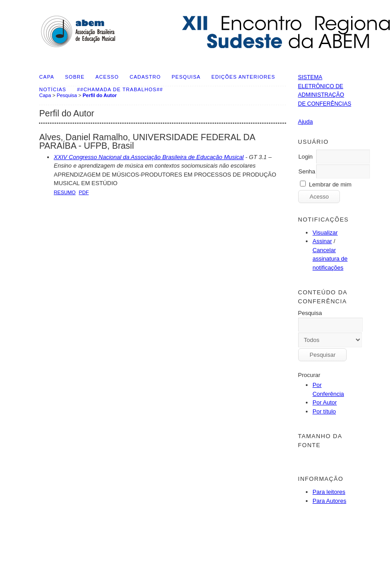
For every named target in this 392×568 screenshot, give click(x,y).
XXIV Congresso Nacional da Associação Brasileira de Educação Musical (149, 157)
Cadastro (145, 77)
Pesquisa (186, 77)
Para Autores (329, 501)
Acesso (107, 77)
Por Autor (325, 402)
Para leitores (329, 492)
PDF (84, 192)
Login (305, 157)
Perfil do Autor (100, 95)
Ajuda (305, 122)
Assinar (322, 241)
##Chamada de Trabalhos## (120, 89)
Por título (324, 411)
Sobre (75, 77)
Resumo (65, 192)
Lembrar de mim (330, 184)
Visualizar (325, 233)
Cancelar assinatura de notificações (330, 259)
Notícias (53, 89)
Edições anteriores (243, 77)
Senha (307, 171)
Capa (46, 77)
